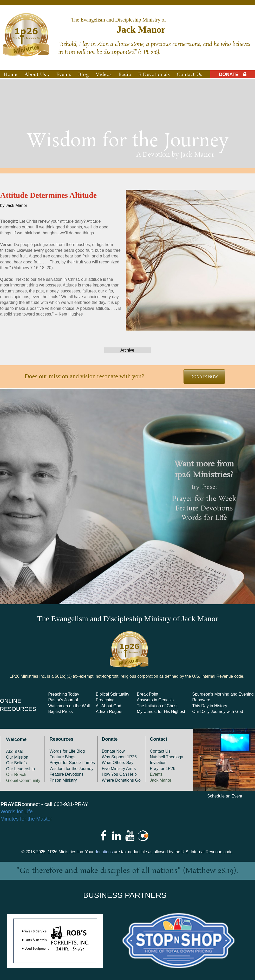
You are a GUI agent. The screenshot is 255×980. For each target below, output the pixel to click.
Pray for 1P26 (163, 769)
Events (156, 774)
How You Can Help (119, 774)
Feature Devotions (204, 509)
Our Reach (16, 775)
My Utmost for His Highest (161, 712)
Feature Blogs (63, 757)
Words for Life (204, 518)
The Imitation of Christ (157, 706)
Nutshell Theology (167, 757)
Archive (127, 350)
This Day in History (210, 706)
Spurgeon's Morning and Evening (223, 694)
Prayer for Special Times (72, 763)
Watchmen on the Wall (69, 706)
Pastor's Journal (63, 700)
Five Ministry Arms (119, 769)
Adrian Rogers (109, 712)
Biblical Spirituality (113, 694)
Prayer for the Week (204, 499)
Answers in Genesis (155, 700)
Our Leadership (21, 769)
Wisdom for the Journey (72, 769)
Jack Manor (161, 780)
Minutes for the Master (26, 819)
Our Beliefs (17, 763)
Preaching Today (64, 694)
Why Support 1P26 (119, 757)
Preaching (105, 700)
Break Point (148, 694)
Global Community (23, 780)
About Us (15, 751)
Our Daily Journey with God (218, 712)
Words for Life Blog (67, 751)
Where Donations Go (121, 780)
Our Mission (17, 757)
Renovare (201, 700)
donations (104, 852)
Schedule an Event (225, 796)
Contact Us (160, 751)
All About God (109, 706)
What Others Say (118, 763)
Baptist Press (61, 712)
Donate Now (113, 751)
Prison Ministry (63, 780)
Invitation (158, 763)
